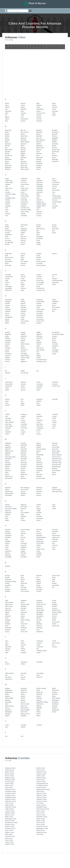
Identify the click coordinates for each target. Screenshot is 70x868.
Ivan (38, 323)
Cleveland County (10, 743)
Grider (54, 252)
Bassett (7, 92)
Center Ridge (25, 148)
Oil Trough (24, 459)
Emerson (23, 215)
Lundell (54, 374)
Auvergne (55, 63)
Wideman (39, 650)
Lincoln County (41, 757)
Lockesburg (40, 380)
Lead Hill (23, 378)
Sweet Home (56, 574)
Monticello (39, 415)
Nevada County (10, 777)
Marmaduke (9, 430)
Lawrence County (42, 753)
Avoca (54, 67)
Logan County (9, 761)
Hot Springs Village (58, 286)
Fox (53, 229)
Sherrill (23, 562)
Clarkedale (40, 138)
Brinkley (54, 94)
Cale (6, 138)
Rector (7, 539)
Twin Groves (56, 595)
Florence (23, 240)
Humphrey (55, 298)
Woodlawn (55, 656)
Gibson (7, 271)
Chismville (39, 134)
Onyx (38, 459)
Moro (38, 424)
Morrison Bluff (41, 430)
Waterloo (8, 666)
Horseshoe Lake (41, 314)
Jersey (38, 334)
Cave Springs (25, 136)
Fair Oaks (8, 227)
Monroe (39, 413)
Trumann (39, 595)
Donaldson (40, 191)
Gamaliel (8, 254)
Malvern (7, 407)
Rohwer (39, 533)
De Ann (7, 191)
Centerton (24, 150)
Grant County (40, 732)
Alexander (8, 63)
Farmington (8, 238)
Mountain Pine (56, 413)
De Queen (8, 193)
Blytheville (39, 98)
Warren (7, 660)
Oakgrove (8, 463)
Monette (39, 411)
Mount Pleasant (57, 407)
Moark (38, 409)
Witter (54, 648)
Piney (38, 484)
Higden (23, 312)
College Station (41, 158)
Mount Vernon (56, 409)
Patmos (7, 505)
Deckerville (24, 177)
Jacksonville (9, 336)
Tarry (7, 595)
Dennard (23, 189)
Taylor (7, 597)
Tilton (22, 593)
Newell (23, 447)
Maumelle (24, 401)
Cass (7, 164)
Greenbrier (40, 263)
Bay (6, 100)
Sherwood (24, 564)
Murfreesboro (56, 422)
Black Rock (24, 119)
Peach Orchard (25, 482)
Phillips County (10, 784)
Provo (54, 499)
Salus (7, 570)
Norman (39, 447)
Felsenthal (8, 242)
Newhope (39, 440)
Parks (7, 499)
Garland (7, 257)
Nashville (8, 440)
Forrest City (40, 233)
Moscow (55, 397)
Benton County (10, 726)
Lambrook (8, 384)
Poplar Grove (40, 501)
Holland (39, 296)
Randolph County (42, 759)
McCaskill (24, 411)
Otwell (38, 466)
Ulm (6, 614)
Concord (39, 166)
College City (40, 154)
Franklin (54, 231)
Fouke (38, 238)
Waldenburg (9, 644)
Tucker (38, 597)
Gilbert (7, 275)
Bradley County (10, 730)
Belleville (8, 121)
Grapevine (40, 252)
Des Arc (23, 194)
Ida (6, 323)
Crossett (55, 152)
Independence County (43, 741)
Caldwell (8, 136)
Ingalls (23, 323)
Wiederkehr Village (42, 654)
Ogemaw (23, 457)
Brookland (55, 96)
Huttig (54, 306)
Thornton (8, 601)
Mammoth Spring (10, 409)
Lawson (23, 374)
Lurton (54, 376)
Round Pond (56, 528)
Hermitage (24, 306)
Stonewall (39, 580)
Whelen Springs (41, 640)
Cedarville (24, 142)
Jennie (23, 338)
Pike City (23, 505)
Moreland (39, 421)
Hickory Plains (25, 308)
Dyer (54, 183)
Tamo (7, 593)
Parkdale (8, 493)
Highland (39, 286)
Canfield (8, 152)
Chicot (38, 131)
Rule (53, 533)
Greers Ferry (40, 273)
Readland (8, 537)
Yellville (23, 679)
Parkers (7, 495)
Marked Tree (9, 428)
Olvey (22, 466)
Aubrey (54, 57)
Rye (53, 539)
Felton (23, 227)
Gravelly (39, 256)
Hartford (7, 310)
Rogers (39, 531)
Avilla (54, 65)
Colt (38, 162)
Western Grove (25, 666)
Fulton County (41, 728)
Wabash (7, 640)
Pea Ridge (8, 509)
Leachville (24, 376)
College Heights (41, 156)
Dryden (39, 196)
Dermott (23, 193)
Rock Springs (25, 543)
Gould (23, 269)
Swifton (54, 576)
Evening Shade (41, 217)
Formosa (39, 231)
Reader (7, 535)
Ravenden (8, 531)
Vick (22, 627)
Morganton (40, 422)
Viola (38, 627)
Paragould (8, 487)
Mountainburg (56, 419)
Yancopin (23, 677)
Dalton (7, 181)
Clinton (39, 148)
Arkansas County (10, 720)
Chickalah (24, 168)
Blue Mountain (41, 92)
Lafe (6, 368)
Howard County (41, 739)
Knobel (39, 357)
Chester (23, 166)
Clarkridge (39, 140)
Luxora (54, 378)
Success (55, 560)
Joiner (38, 342)
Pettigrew (24, 499)
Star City (39, 572)
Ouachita (39, 468)
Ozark (54, 459)
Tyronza (54, 599)
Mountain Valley (57, 415)
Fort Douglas (40, 234)
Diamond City (40, 181)
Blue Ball (39, 88)
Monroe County (10, 773)
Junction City (56, 338)
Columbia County (10, 745)
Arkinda (39, 67)
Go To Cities (8, 713)
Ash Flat (39, 71)
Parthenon (8, 503)
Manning (8, 415)
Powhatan (55, 484)
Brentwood (55, 84)
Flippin (23, 236)
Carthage (8, 158)
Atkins (54, 55)
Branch (39, 121)
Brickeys (55, 88)
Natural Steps (9, 445)
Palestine (8, 482)
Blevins (39, 86)
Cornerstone (56, 134)
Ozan (54, 457)
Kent (22, 351)
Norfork (39, 445)
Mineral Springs (41, 401)
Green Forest (40, 261)
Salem (7, 566)
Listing (39, 841)
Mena (22, 428)
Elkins (23, 210)
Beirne (7, 113)
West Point (24, 664)
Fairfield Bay (9, 229)
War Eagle (8, 654)
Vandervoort (9, 631)
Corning (54, 138)
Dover (38, 193)
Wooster (55, 660)
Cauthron (24, 132)
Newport (39, 442)
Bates (7, 94)
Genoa (7, 265)
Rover (54, 529)
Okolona (23, 461)
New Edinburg (25, 440)
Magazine (8, 399)
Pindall (23, 507)
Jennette (23, 336)
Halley (7, 288)
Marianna (8, 422)
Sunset (54, 570)
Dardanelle (8, 187)
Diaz (38, 183)
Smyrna (23, 582)
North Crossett (56, 442)
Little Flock (40, 376)
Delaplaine (24, 181)
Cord (54, 131)
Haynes (23, 292)
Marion (7, 426)
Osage (38, 463)
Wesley (23, 652)
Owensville (40, 470)
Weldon (23, 648)
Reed (22, 528)
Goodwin (23, 263)
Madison (8, 397)
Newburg (23, 445)
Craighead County (11, 749)
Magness (8, 401)
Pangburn (8, 485)
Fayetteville (8, 240)
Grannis (23, 275)
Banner (7, 86)
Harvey (7, 314)
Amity (22, 67)
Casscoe (8, 166)
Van (6, 627)
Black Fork (24, 115)
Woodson (55, 658)
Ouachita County (10, 780)
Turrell (54, 593)
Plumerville (40, 491)
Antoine (23, 73)
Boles (38, 104)
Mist (38, 405)
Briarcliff (55, 86)
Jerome (23, 342)
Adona (7, 55)
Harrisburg (8, 306)
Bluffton (39, 96)
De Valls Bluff (9, 194)
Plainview (39, 487)
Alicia (7, 65)
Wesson (23, 654)
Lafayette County (42, 751)
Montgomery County (11, 775)
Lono (38, 384)
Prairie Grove (56, 487)
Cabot (7, 131)
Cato (6, 168)
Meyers (39, 395)
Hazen (23, 294)
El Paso (23, 206)
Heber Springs (25, 296)
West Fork (24, 658)
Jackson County (41, 745)
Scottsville (8, 580)
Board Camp (40, 100)
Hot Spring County (42, 738)
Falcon (7, 234)
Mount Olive (56, 405)
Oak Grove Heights (11, 461)
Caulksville (24, 131)
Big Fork (23, 102)
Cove (54, 144)
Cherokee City (25, 160)
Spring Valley (40, 562)
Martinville (24, 397)
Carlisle (7, 156)
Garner (7, 259)
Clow (38, 150)
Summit (54, 568)
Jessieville (39, 338)
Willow (38, 662)
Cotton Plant (56, 142)
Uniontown (24, 614)
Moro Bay (39, 426)
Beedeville (8, 111)
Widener (39, 652)
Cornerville (55, 136)
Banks (7, 84)
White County (40, 782)
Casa (7, 160)
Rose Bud (39, 541)
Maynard (23, 405)
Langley (23, 368)
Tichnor (7, 603)
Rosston (39, 543)
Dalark (7, 179)
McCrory (23, 413)
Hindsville (39, 290)
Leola (22, 382)
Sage (7, 552)
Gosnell (23, 267)
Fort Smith (40, 236)
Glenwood (24, 261)
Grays (38, 259)
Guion (54, 257)
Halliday (7, 290)
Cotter (54, 140)
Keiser (7, 353)
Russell (54, 535)
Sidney (23, 568)
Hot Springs (56, 284)
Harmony (8, 300)
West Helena (25, 660)
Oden (7, 470)
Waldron (8, 648)
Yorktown (39, 677)
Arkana (39, 63)
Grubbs (54, 256)
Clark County (9, 738)
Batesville (8, 96)
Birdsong (23, 109)
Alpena (23, 59)
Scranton (8, 582)
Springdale (40, 564)
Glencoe (23, 257)
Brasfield (55, 82)
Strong (54, 552)
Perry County (9, 782)
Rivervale (24, 541)
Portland (39, 505)
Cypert (54, 160)
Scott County (40, 765)
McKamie (24, 419)
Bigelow (23, 104)
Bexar (22, 98)
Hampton (8, 294)
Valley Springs (9, 625)
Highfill (38, 284)
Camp (7, 148)
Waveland (24, 640)
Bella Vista (8, 117)
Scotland (8, 576)
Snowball (39, 552)
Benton (23, 86)
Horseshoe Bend (41, 312)
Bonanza (39, 106)
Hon (38, 304)
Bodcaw (39, 102)
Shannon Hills (25, 556)
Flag (22, 234)
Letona (38, 366)
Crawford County (10, 751)
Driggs (38, 194)
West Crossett (25, 656)
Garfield (7, 256)
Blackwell (39, 84)
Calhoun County (10, 732)
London (39, 382)
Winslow (55, 644)
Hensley (23, 304)
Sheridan (23, 560)
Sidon (22, 570)
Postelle (39, 507)
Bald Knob (8, 82)
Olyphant (23, 468)
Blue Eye (39, 90)
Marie (7, 424)
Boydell (39, 113)
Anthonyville (24, 71)
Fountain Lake (41, 242)
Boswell (39, 111)
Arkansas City (41, 65)
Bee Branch (9, 108)
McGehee (24, 417)
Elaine (23, 208)
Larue (22, 370)
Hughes (54, 294)
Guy (53, 263)
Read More (6, 846)
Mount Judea (56, 403)
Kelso (7, 355)
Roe (38, 529)
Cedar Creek (25, 140)
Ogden (7, 472)
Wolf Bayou (56, 652)
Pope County (9, 792)
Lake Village (9, 378)
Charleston (24, 156)
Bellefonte (8, 119)
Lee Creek (24, 380)
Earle (7, 208)
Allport (7, 71)
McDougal (24, 415)
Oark (7, 468)
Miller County (9, 769)
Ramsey (8, 528)
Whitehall (39, 646)
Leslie (22, 386)
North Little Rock (57, 444)
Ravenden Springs (11, 533)
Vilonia (23, 631)
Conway (39, 168)
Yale (6, 679)
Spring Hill (39, 560)
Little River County (11, 759)
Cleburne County (10, 741)
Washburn (8, 662)
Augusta (55, 59)
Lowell (54, 370)
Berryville (24, 92)
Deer (22, 179)
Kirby (38, 355)
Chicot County (9, 736)
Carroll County (9, 734)
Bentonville (24, 88)
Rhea (22, 533)
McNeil (23, 422)
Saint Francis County (43, 761)
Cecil (22, 138)
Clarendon (40, 136)
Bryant (54, 98)
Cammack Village (10, 146)
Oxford (38, 472)
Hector (23, 298)
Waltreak (8, 652)
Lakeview (8, 380)
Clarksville (39, 142)
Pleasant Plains (41, 489)
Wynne (54, 664)
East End (8, 212)
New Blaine (8, 447)
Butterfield (55, 113)
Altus (22, 63)
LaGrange (8, 370)
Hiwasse (39, 294)
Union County (41, 777)
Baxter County (9, 724)
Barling (7, 88)
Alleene (7, 69)
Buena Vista (56, 102)
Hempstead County (42, 736)
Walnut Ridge (9, 650)
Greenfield (40, 265)
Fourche (55, 227)
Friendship (55, 234)
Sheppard (24, 558)
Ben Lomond (25, 84)
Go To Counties (9, 39)
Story (38, 582)
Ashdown (39, 73)
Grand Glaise (25, 273)
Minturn (39, 403)
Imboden (8, 325)
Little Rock (40, 378)
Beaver (7, 106)
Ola (22, 463)
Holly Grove (40, 300)
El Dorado (8, 217)
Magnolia (8, 405)
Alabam (7, 59)
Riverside (24, 539)
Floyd (22, 242)
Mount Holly (56, 399)
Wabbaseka (9, 642)
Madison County (10, 765)
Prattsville (55, 491)
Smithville (24, 580)
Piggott (23, 503)
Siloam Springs (25, 572)
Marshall (23, 395)
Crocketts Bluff (56, 150)
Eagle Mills (8, 206)
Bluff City (39, 94)
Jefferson (23, 334)
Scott (7, 578)
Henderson (24, 302)
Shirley (23, 566)
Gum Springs (56, 259)
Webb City (24, 644)
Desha (23, 196)
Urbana (23, 616)
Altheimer (24, 61)
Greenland (40, 267)
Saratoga (8, 572)
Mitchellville (40, 407)
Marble (7, 419)
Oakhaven (8, 465)
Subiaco (55, 558)
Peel (22, 487)
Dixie (38, 187)
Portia (38, 503)
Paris (7, 491)
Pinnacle (39, 485)
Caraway (8, 154)
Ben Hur (23, 82)
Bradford (39, 117)
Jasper (7, 342)
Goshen (23, 265)
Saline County (41, 763)
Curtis (54, 156)
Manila (7, 413)
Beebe (7, 109)
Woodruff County (41, 784)
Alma (7, 73)
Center (23, 144)
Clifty (38, 146)
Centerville (24, 152)
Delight (23, 185)
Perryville (24, 497)
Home (38, 838)
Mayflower (24, 403)
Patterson (8, 507)
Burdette (55, 108)
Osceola (39, 465)
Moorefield (40, 419)
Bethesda (24, 96)
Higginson (24, 314)
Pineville (39, 482)
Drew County (40, 722)
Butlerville (55, 111)
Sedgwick (24, 552)
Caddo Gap (9, 132)
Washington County (42, 780)
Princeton (55, 497)
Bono (38, 108)
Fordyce (39, 227)
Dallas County (9, 757)
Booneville (40, 109)
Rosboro (39, 539)
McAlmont (24, 409)
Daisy (7, 177)
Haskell (23, 284)
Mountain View (57, 417)
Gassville (8, 261)
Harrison (8, 308)
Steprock (39, 578)
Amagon (23, 65)
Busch (54, 109)
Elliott (22, 212)
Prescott (55, 493)
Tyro (53, 597)
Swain (54, 572)
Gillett (22, 252)
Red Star (8, 541)
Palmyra (8, 484)
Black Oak (24, 117)
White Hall (39, 644)
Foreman (39, 229)
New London (25, 442)
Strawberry (40, 584)
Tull (37, 601)
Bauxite (7, 98)
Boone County (9, 728)
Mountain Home (57, 411)
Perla (22, 491)
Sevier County (41, 771)
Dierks (38, 185)
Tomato (23, 603)
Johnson (39, 340)
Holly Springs (40, 302)
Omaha (23, 472)
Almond (23, 55)
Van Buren (8, 629)
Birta (22, 111)
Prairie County (9, 794)
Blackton (39, 82)
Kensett (7, 357)
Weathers (24, 642)
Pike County (9, 786)
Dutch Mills (55, 181)
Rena (22, 529)
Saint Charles (9, 554)
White (38, 642)
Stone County (41, 775)
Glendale (23, 259)
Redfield (8, 543)
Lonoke (39, 386)
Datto (7, 189)
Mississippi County (11, 771)
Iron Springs (24, 325)
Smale (23, 578)
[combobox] (18, 11)
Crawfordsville (56, 148)
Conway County (10, 747)
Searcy (7, 584)
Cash (7, 162)
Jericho (23, 340)
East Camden (9, 210)
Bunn (54, 106)
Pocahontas (40, 493)
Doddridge (40, 189)
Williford (39, 658)
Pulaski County (10, 796)
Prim (53, 495)
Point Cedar (40, 495)
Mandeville (8, 411)
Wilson (38, 668)
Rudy (54, 531)
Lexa (38, 370)
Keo (22, 353)
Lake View (8, 376)
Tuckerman (40, 599)
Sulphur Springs (57, 564)
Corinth (54, 132)
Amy (22, 69)
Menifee (23, 430)
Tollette (23, 601)
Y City (7, 677)
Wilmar (39, 664)
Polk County (9, 790)
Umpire (7, 616)
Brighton (55, 92)
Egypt (7, 215)
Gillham (23, 254)
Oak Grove (8, 459)
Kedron (7, 351)
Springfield (40, 566)
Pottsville (55, 482)
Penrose (23, 489)
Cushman (55, 158)
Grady (23, 271)
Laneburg (24, 366)
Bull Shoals (55, 104)
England (39, 206)
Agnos (7, 57)
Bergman (23, 90)
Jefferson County (42, 747)
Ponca (38, 499)
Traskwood (40, 593)
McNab (23, 421)
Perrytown (24, 495)
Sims (22, 574)
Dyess (54, 185)
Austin (54, 61)
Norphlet (55, 440)
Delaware (24, 183)
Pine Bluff (24, 509)
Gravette (39, 257)
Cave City (24, 134)
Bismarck (24, 113)
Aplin (38, 55)
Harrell (7, 302)
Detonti (39, 177)
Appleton (39, 57)
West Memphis (25, 662)
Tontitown (24, 605)
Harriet (7, 304)
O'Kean (7, 457)
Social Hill (39, 554)
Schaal (7, 574)
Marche (7, 421)
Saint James (9, 558)
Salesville (8, 568)
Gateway (8, 263)
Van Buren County (42, 779)
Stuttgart (55, 556)
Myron (54, 426)
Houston (55, 288)
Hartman (8, 312)
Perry (22, 493)
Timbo (23, 595)
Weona (23, 650)
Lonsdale (55, 366)
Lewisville (39, 368)
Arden (38, 59)
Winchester (55, 642)
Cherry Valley (25, 164)
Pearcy (23, 484)
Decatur (7, 196)
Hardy (7, 298)
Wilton (54, 640)
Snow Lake (24, 584)
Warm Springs (9, 658)
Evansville (39, 215)
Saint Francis (9, 556)
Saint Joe (8, 560)
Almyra (23, 57)
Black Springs (25, 121)
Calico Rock (9, 140)
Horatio (39, 310)
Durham (54, 179)
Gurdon (54, 261)
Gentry (7, 267)
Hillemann (39, 288)
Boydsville (39, 115)
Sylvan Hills (56, 578)
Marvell (23, 399)
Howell (54, 290)
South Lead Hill (41, 556)
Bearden (8, 104)
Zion (22, 688)
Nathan (7, 442)
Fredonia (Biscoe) (57, 233)
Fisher (23, 231)
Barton (7, 90)
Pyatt (54, 501)
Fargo (7, 236)
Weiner (23, 646)
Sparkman (39, 558)
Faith (7, 233)
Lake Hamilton (9, 374)
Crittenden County (11, 753)
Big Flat (23, 100)
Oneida (39, 457)
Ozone (54, 461)
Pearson (23, 485)
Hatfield (23, 286)
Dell (22, 187)
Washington (9, 664)
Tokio (22, 599)
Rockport (39, 528)
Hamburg (8, 292)
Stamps (39, 570)
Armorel (39, 69)
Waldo (7, 646)
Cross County (9, 755)
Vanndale (24, 625)
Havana (23, 290)
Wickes (39, 648)
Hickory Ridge (25, 310)
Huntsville (55, 304)
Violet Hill (39, 629)
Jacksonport (9, 334)
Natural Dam (9, 444)
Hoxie (54, 292)
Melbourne (24, 426)
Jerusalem (40, 336)
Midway (39, 399)
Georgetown (9, 269)
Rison (22, 537)
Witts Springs (56, 650)
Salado (7, 564)
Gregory (39, 275)
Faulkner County (41, 724)
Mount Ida (55, 401)
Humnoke (55, 296)
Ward (7, 656)
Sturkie (54, 554)
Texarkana (8, 599)
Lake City (8, 372)
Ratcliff (7, 529)
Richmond (24, 535)
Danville (7, 185)
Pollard (39, 497)
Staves (38, 574)
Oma (22, 470)
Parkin (7, 497)
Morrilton (39, 428)
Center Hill (24, 146)
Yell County (40, 786)
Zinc (6, 688)
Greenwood (40, 271)
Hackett (7, 284)
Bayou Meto (9, 102)
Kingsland (39, 351)
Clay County (9, 739)
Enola (38, 208)
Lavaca (23, 372)
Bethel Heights (25, 94)
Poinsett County (10, 788)
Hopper (39, 308)
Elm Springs (24, 213)
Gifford (7, 273)
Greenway (39, 269)
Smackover (24, 576)
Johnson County (41, 749)
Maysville (24, 407)
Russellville (55, 537)
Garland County (41, 730)
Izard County (40, 743)
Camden (8, 144)
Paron (7, 501)
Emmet (23, 217)
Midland (39, 397)
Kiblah (23, 355)
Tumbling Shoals (41, 603)
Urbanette (39, 614)
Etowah (39, 210)
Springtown (40, 568)
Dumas (54, 177)
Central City (24, 154)
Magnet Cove (9, 403)
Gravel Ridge (40, 254)
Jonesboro (55, 334)
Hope (38, 306)
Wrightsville (56, 662)
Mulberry (55, 421)
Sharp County (41, 773)
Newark (23, 444)
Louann (54, 368)
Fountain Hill (40, 240)
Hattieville (24, 288)
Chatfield (23, 158)
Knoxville (55, 351)
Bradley (39, 119)
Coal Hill (39, 152)
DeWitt (38, 179)
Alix (6, 67)
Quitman (8, 518)
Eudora (39, 212)
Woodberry (55, 654)
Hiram (38, 292)
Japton (7, 340)
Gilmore (23, 256)
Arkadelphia (40, 61)
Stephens (39, 576)
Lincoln (39, 374)
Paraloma (8, 489)
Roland (39, 535)
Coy (53, 146)
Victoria (23, 629)
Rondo (38, 537)
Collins (38, 160)
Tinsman (23, 597)
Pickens (23, 501)
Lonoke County (10, 763)
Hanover (8, 296)
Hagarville (8, 286)
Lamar (7, 382)
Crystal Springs (57, 154)
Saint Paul (8, 562)
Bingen (23, 108)
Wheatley (24, 668)
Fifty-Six (23, 229)
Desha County (41, 720)
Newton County (10, 779)
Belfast (7, 115)
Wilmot (38, 666)
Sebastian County (42, 769)
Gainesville (8, 252)
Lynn (54, 380)
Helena (23, 300)
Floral (22, 238)
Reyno (23, 531)
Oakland (8, 466)
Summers (55, 566)
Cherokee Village (26, 162)
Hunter (54, 300)
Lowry (54, 372)
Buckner (55, 100)
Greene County (41, 734)
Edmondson (9, 213)
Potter (38, 509)
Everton (54, 206)
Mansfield (8, 417)
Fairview (8, 231)
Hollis (38, 298)
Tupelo (38, 605)
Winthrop (55, 646)
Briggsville (55, 90)
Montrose (39, 417)
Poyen (54, 485)
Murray (54, 424)
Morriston (55, 395)
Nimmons (39, 444)
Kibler (22, 357)
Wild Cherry (40, 656)
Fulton (54, 236)
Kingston (39, 353)
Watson (7, 668)
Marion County (9, 767)
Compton (39, 164)
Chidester (39, 132)
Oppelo (39, 461)
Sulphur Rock (56, 562)
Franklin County (41, 726)
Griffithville (55, 254)
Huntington (55, 302)
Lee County (40, 755)
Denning (23, 191)
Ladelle (7, 366)
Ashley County (9, 722)
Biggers (23, 106)
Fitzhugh (23, 233)
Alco (6, 61)
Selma (23, 554)
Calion (7, 142)
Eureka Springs (41, 213)
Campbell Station (10, 150)
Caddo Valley (9, 134)
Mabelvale (8, 395)
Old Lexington (25, 465)
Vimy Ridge (40, 625)
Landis (7, 386)
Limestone (40, 372)
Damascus (8, 183)
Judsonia (55, 336)
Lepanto (23, 384)
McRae (23, 424)
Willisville (39, 660)
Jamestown (8, 338)
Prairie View (56, 489)
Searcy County (41, 767)
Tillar (6, 605)
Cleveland (39, 144)
